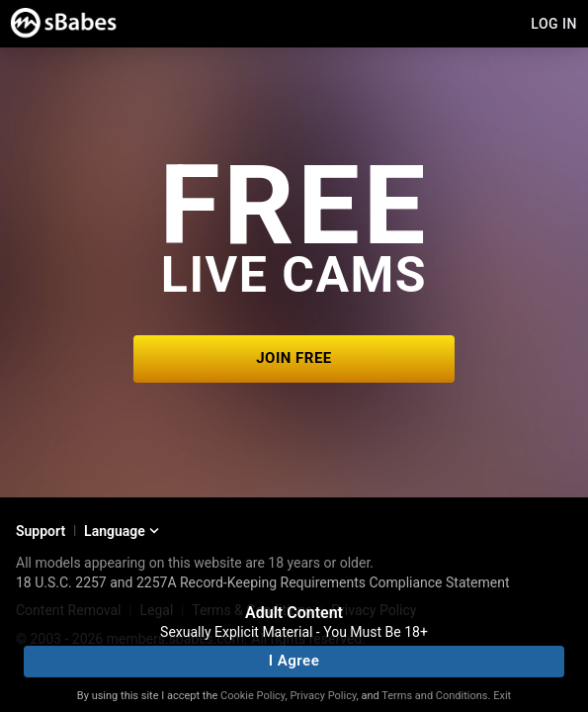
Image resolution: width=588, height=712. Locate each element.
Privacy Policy (323, 696)
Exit (502, 696)
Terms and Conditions (434, 696)
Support (41, 531)
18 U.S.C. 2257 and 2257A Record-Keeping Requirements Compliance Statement (263, 582)
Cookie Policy (252, 696)
